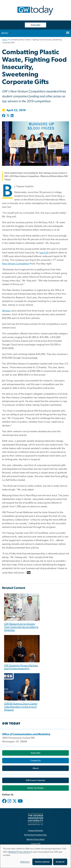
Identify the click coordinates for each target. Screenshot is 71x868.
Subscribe (35, 25)
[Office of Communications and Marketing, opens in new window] (26, 734)
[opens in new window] (5, 803)
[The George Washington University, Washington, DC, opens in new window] (35, 819)
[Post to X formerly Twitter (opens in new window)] (8, 116)
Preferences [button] (25, 862)
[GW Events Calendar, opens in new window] (35, 780)
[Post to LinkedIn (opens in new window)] (12, 116)
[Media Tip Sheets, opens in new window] (35, 788)
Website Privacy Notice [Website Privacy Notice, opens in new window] (36, 839)
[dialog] (35, 856)
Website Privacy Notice (19, 852)
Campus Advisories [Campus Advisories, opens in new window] (35, 831)
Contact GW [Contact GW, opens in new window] (36, 844)
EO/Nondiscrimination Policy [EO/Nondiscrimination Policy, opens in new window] (35, 835)
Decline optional (42, 862)
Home (5, 40)
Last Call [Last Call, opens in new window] (44, 253)
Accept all (60, 862)
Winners (6, 311)
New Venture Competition (16, 264)
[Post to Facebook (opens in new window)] (4, 116)
